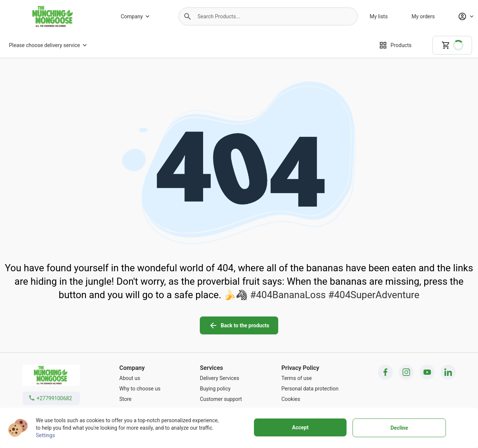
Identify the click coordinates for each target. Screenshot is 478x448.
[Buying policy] (221, 389)
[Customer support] (221, 399)
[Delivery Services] (221, 378)
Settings (45, 435)
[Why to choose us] (140, 389)
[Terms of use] (310, 378)
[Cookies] (310, 399)
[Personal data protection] (310, 389)
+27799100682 (54, 398)
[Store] (140, 399)
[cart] (452, 45)
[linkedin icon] (448, 372)
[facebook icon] (385, 372)
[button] (187, 16)
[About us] (140, 378)
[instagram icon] (406, 372)
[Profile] (466, 16)
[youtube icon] (427, 372)
